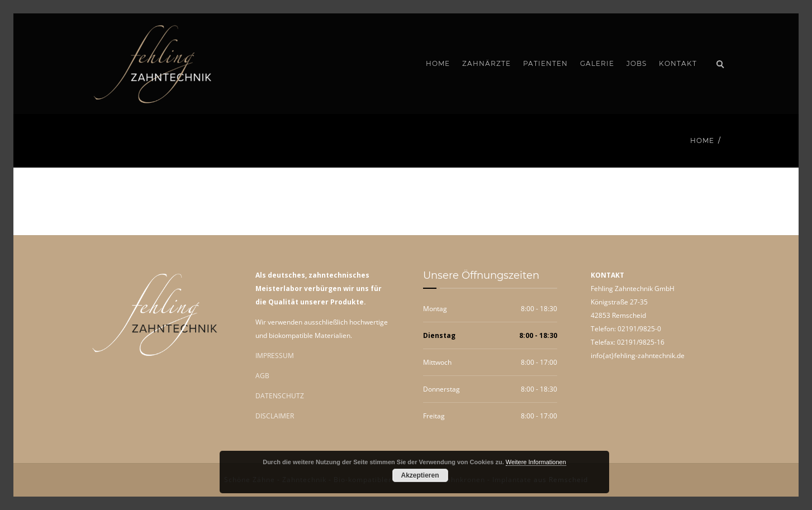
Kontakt (678, 63)
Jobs (637, 63)
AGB (262, 376)
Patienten (545, 63)
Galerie (597, 63)
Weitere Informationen (536, 462)
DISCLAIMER (275, 416)
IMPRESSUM (275, 356)
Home (438, 63)
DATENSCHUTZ (280, 396)
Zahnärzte (486, 63)
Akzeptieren (420, 475)
